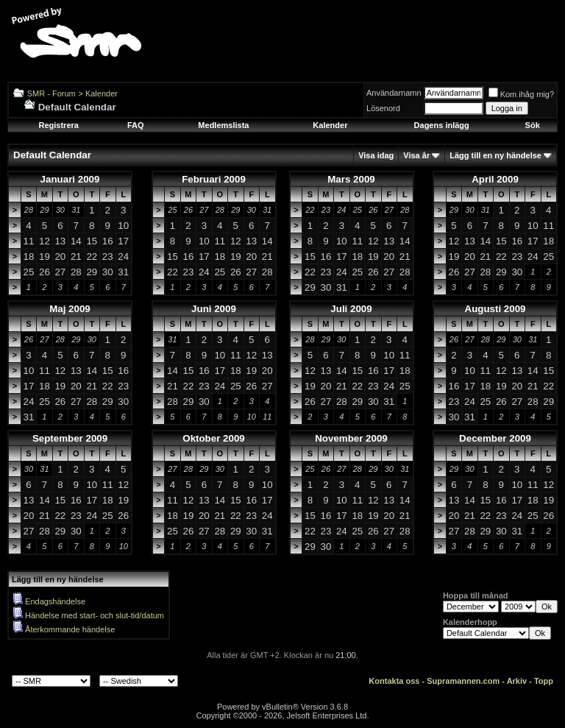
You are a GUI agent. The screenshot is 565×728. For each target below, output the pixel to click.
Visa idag (376, 155)
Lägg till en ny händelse (495, 155)
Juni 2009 (214, 309)
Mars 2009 (351, 179)
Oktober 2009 (213, 438)
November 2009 (351, 438)
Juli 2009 (351, 309)
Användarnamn (394, 93)
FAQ (136, 125)
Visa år (416, 155)
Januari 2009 (70, 179)
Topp (544, 681)
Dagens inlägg (442, 125)
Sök (533, 125)
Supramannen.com (463, 681)
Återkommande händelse (70, 629)
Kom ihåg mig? (521, 94)
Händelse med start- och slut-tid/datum (95, 615)
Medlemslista (223, 125)
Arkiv (517, 681)
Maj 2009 (70, 309)
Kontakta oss (394, 681)
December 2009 (495, 438)
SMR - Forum (51, 93)
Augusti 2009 (495, 309)
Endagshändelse (55, 601)
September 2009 (70, 438)
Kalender (102, 93)
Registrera (58, 125)
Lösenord (383, 108)
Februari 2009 (214, 179)
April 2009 (495, 179)
